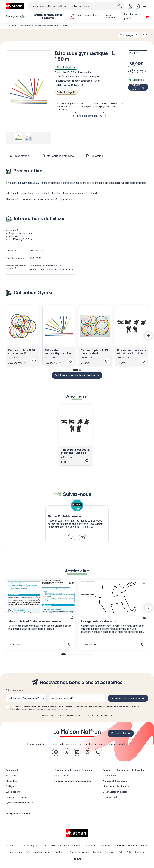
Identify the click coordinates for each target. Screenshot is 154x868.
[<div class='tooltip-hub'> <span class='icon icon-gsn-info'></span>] (147, 71)
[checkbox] (7, 707)
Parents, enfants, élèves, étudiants (73, 770)
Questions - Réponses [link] (104, 852)
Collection (95, 156)
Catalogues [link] (60, 852)
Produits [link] (77, 859)
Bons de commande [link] (80, 852)
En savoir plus (48, 715)
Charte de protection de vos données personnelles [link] (86, 845)
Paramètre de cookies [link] (126, 845)
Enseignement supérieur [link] (18, 813)
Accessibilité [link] (16, 852)
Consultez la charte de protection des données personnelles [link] (85, 715)
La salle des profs (136, 16)
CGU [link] (121, 852)
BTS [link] (8, 808)
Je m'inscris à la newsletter (126, 698)
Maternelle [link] (11, 775)
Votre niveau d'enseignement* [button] (24, 698)
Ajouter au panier (136, 87)
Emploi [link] (144, 845)
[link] (71, 538)
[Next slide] (148, 336)
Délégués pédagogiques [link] (39, 852)
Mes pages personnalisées (85, 16)
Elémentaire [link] (12, 781)
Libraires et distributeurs (116, 786)
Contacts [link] (139, 852)
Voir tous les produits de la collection (75, 375)
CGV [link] (129, 852)
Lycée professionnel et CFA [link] (20, 803)
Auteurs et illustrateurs (115, 781)
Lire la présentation (87, 116)
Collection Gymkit (66, 92)
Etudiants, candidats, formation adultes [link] (73, 781)
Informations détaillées (58, 156)
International (110, 797)
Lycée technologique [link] (17, 797)
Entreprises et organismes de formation (124, 770)
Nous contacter (110, 16)
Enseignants (13, 770)
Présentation (19, 156)
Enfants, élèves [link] (62, 775)
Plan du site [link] (12, 845)
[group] (18, 138)
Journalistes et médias (115, 792)
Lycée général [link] (13, 792)
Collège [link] (10, 786)
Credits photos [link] (49, 845)
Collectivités (110, 775)
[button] (29, 91)
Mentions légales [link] (30, 845)
